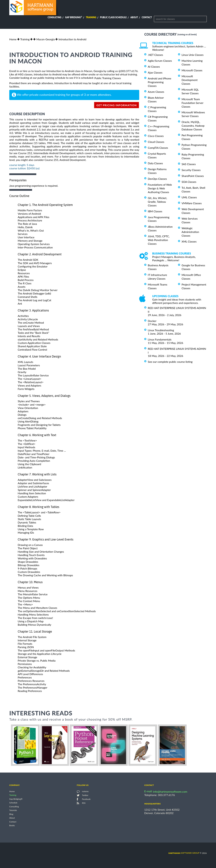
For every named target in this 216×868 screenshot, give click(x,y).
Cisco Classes (156, 136)
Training (91, 17)
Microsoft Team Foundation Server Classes (192, 103)
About (134, 17)
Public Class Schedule (113, 17)
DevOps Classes (157, 179)
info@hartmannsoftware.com (170, 792)
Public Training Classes (108, 78)
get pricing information (117, 105)
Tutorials (13, 810)
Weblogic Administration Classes (190, 232)
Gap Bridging (74, 17)
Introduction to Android (72, 39)
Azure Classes (156, 92)
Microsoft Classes (192, 70)
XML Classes (189, 241)
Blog (11, 814)
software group (184, 853)
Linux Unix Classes (193, 55)
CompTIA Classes (158, 148)
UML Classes (189, 197)
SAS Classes (189, 164)
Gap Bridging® (16, 799)
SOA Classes (189, 182)
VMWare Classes (192, 203)
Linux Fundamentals (160, 339)
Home (13, 39)
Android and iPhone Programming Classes (160, 82)
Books (12, 826)
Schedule (13, 803)
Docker (152, 321)
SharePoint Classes (193, 176)
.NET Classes (155, 55)
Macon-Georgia (45, 39)
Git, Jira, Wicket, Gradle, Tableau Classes (157, 202)
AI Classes (154, 67)
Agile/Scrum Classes (160, 61)
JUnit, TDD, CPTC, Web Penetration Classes (159, 240)
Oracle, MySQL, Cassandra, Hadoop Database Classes (193, 126)
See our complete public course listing (170, 362)
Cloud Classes (156, 142)
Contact (147, 17)
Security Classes (191, 170)
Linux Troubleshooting (161, 330)
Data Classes (155, 163)
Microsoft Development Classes (190, 80)
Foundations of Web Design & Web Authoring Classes (160, 188)
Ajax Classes (155, 72)
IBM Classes (155, 211)
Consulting (55, 17)
